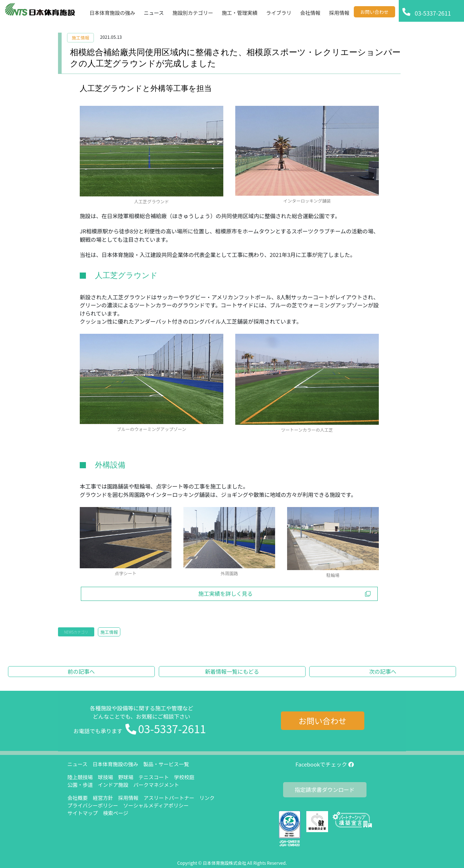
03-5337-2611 (172, 728)
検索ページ (116, 813)
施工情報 (80, 38)
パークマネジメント (156, 785)
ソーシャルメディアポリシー (156, 805)
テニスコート (154, 777)
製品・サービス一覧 (166, 764)
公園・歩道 (80, 785)
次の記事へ (383, 671)
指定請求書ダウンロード (325, 790)
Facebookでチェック (325, 764)
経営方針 (103, 798)
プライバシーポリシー (93, 805)
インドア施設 (113, 785)
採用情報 (128, 798)
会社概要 (78, 798)
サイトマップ (83, 813)
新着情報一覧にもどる (232, 671)
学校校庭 (184, 777)
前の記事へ (81, 671)
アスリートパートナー (169, 798)
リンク (207, 798)
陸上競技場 (80, 777)
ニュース (77, 764)
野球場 (126, 777)
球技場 (105, 777)
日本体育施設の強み (115, 764)
